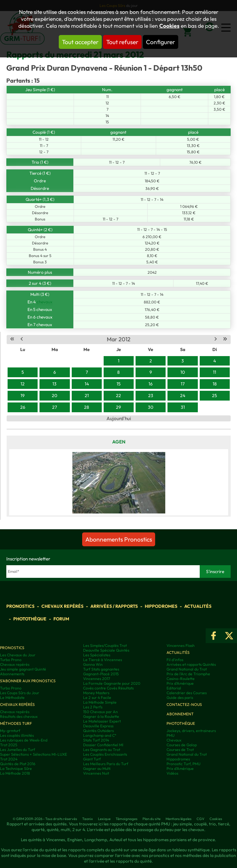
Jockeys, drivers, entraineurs (191, 731)
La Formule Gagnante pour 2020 (112, 683)
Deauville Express (98, 726)
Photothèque (30, 619)
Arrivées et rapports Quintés (191, 664)
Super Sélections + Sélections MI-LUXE (33, 754)
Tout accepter (80, 42)
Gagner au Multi (97, 768)
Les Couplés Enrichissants (105, 754)
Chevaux (174, 740)
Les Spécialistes (97, 655)
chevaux (45, 302)
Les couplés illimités (17, 735)
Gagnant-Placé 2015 (101, 674)
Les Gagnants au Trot (102, 750)
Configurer (161, 42)
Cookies (169, 26)
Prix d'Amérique (180, 683)
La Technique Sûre (16, 768)
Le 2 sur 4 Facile (97, 698)
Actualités (198, 606)
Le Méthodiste (12, 698)
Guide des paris (180, 698)
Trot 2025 (9, 745)
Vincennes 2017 (97, 679)
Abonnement (180, 714)
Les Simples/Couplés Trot (105, 645)
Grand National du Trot (187, 669)
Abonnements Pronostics (119, 539)
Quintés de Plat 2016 (18, 764)
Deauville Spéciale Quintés (106, 650)
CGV (201, 819)
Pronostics (20, 606)
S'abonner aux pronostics (28, 681)
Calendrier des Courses (187, 693)
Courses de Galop (182, 745)
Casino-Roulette (181, 679)
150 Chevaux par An (100, 712)
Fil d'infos (175, 660)
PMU (170, 735)
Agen (119, 442)
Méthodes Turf (16, 723)
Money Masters (96, 693)
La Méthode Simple (100, 702)
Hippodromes (161, 606)
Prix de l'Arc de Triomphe (188, 674)
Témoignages (127, 819)
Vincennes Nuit (96, 773)
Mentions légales (179, 819)
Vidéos (172, 773)
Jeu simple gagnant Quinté (23, 669)
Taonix (88, 819)
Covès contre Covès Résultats (108, 688)
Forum (61, 619)
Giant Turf (92, 759)
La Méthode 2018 (15, 773)
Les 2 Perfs (93, 707)
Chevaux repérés (62, 606)
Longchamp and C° (100, 735)
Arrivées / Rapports (114, 606)
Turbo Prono (11, 660)
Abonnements (12, 674)
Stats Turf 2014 (96, 740)
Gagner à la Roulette (101, 716)
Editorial (174, 688)
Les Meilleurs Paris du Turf (106, 764)
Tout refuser (122, 42)
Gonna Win (93, 664)
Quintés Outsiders (98, 731)
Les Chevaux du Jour (18, 655)
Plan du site (152, 819)
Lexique (104, 819)
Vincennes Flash (181, 645)
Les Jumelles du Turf (18, 750)
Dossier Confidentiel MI (103, 745)
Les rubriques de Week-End (24, 740)
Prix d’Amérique (180, 768)
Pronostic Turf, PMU (183, 764)
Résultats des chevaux (19, 716)
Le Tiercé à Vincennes (103, 660)
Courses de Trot (180, 750)
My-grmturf (10, 731)
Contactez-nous (184, 704)
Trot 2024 (9, 759)
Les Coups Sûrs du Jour (20, 693)
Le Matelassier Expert (102, 721)
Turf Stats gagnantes (101, 669)
